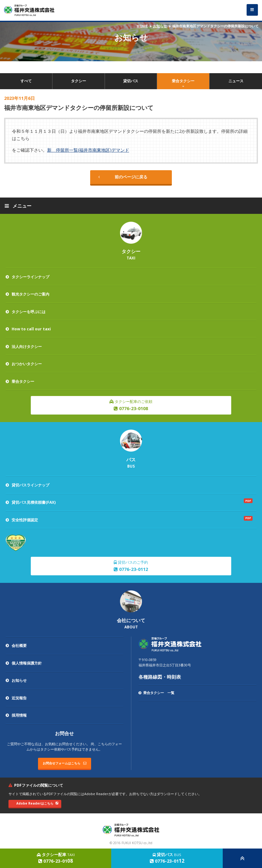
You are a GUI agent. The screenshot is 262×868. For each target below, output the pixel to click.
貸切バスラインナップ (27, 485)
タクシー (79, 81)
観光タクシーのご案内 (27, 294)
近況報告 (16, 698)
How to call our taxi (28, 329)
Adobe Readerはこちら (37, 803)
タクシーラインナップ (27, 277)
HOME (142, 26)
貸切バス (131, 81)
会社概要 (16, 646)
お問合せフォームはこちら (64, 763)
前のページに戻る (123, 177)
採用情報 (16, 715)
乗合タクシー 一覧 (156, 693)
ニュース (236, 81)
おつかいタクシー (24, 364)
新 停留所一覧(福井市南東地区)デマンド (88, 150)
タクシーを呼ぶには (26, 312)
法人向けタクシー (24, 347)
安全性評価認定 (22, 520)
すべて (26, 81)
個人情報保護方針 (24, 663)
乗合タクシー (183, 81)
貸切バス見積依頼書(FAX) (31, 502)
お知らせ (160, 26)
